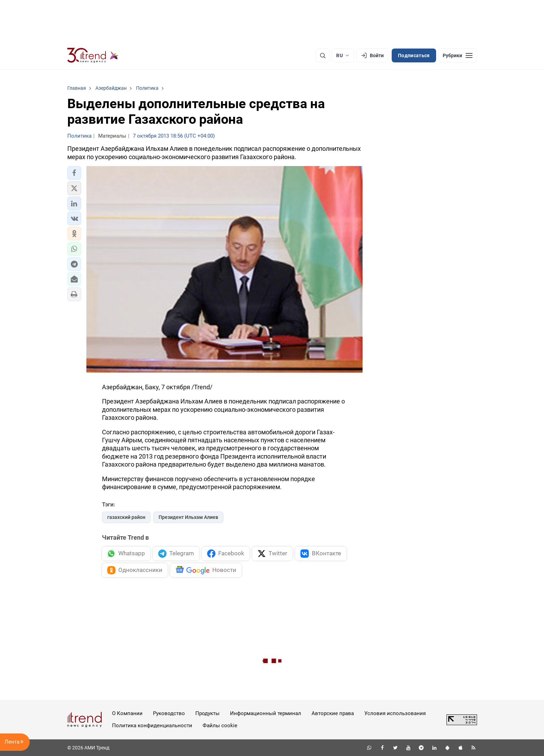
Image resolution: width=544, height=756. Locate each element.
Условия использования (395, 713)
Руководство (169, 713)
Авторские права (333, 713)
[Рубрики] (458, 55)
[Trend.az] (93, 55)
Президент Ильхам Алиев (188, 517)
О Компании (127, 713)
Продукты (207, 713)
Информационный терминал (266, 713)
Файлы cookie (220, 725)
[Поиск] (323, 55)
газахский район (126, 517)
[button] (74, 173)
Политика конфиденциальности (152, 725)
